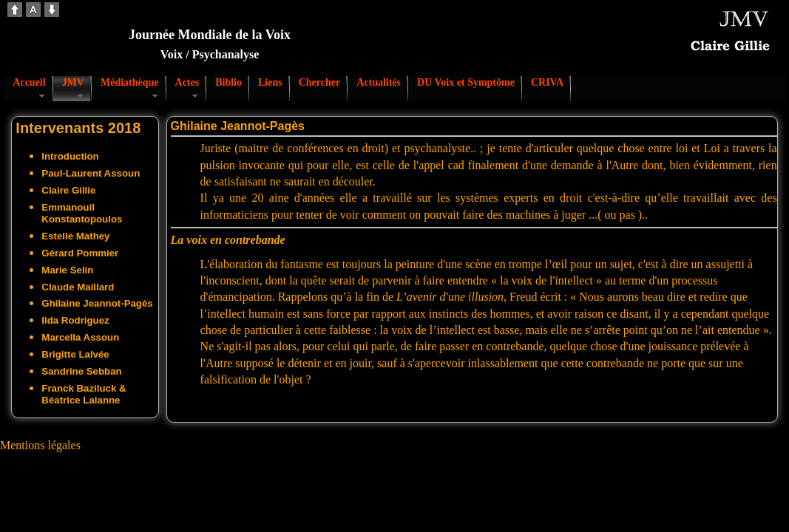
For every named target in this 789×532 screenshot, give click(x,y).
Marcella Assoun (80, 337)
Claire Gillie (68, 190)
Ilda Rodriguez (75, 320)
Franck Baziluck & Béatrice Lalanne (84, 394)
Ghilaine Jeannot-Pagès (97, 303)
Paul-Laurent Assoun (91, 173)
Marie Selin (67, 270)
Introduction (70, 156)
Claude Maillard (78, 287)
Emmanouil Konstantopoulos (82, 213)
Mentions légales (40, 445)
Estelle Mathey (75, 236)
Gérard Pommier (80, 253)
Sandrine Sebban (81, 371)
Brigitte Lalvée (75, 354)
